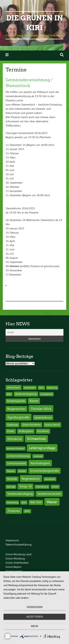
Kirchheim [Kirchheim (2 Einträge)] (43, 431)
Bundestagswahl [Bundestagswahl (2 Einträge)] (16, 401)
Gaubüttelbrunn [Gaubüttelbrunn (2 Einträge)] (43, 417)
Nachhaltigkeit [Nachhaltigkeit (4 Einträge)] (40, 463)
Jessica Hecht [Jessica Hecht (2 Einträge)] (52, 425)
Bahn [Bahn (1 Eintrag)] (41, 388)
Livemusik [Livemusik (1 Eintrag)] (38, 456)
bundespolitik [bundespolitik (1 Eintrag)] (47, 394)
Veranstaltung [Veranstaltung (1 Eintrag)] (42, 487)
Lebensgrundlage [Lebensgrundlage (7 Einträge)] (42, 448)
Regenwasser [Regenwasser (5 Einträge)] (31, 478)
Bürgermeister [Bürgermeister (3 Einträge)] (16, 409)
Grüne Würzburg (15, 558)
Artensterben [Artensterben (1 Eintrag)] (30, 388)
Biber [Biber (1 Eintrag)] (9, 394)
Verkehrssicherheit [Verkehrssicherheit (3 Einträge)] (49, 494)
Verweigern (35, 607)
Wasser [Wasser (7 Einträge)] (52, 502)
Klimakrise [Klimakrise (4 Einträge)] (15, 439)
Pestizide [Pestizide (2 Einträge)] (12, 479)
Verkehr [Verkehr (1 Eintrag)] (55, 487)
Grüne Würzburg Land (19, 554)
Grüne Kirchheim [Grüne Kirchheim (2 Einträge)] (32, 425)
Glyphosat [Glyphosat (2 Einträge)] (13, 425)
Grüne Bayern (13, 567)
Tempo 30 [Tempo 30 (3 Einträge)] (25, 486)
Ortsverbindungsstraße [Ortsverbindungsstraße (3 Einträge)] (44, 471)
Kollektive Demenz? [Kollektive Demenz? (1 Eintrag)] (16, 448)
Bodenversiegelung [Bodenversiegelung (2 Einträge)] (26, 394)
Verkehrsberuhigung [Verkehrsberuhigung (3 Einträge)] (20, 494)
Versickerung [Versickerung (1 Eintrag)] (12, 502)
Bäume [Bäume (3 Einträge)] (34, 401)
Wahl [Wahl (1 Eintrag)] (24, 502)
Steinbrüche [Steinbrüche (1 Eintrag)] (50, 479)
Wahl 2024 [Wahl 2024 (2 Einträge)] (36, 502)
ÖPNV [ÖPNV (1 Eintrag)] (27, 511)
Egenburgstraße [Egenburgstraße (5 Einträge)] (19, 417)
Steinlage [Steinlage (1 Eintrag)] (11, 487)
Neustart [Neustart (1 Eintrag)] (22, 471)
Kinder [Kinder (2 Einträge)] (11, 431)
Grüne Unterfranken (17, 563)
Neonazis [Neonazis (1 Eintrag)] (11, 471)
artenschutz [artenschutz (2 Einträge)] (14, 387)
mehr (35, 626)
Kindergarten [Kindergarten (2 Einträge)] (26, 431)
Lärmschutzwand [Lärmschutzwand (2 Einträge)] (16, 463)
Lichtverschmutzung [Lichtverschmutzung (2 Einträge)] (18, 456)
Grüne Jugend (14, 571)
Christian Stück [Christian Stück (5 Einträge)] (41, 409)
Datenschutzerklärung (19, 544)
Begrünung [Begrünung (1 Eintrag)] (52, 388)
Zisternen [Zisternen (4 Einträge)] (14, 511)
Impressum (12, 540)
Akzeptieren (34, 617)
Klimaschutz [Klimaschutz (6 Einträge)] (36, 439)
